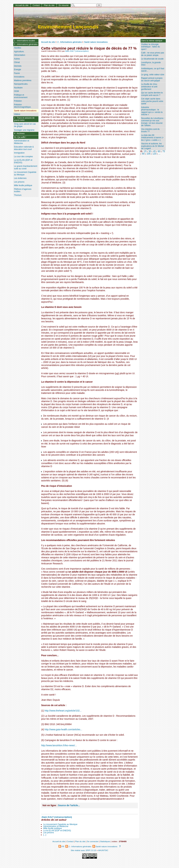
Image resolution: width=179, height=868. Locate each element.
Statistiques (105, 841)
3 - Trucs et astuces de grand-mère (24, 119)
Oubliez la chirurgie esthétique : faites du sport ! (151, 47)
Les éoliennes (20, 178)
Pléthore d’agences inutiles (23, 190)
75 (164, 151)
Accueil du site (48, 42)
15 (145, 151)
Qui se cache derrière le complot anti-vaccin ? (152, 94)
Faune (17, 73)
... (159, 154)
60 (159, 151)
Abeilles (17, 48)
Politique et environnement (21, 96)
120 (154, 154)
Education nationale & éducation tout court (24, 148)
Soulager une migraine (24, 130)
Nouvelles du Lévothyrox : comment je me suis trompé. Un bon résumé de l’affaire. (153, 122)
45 (154, 151)
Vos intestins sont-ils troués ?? (150, 130)
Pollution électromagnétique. (23, 106)
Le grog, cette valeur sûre (153, 75)
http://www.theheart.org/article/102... (63, 711)
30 (150, 151)
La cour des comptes (23, 157)
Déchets (18, 66)
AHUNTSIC (103, 850)
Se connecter (93, 841)
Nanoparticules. (21, 84)
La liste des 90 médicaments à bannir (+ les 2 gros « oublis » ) (152, 138)
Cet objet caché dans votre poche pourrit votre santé (152, 101)
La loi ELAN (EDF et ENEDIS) (57, 831)
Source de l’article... (69, 805)
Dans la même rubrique (152, 41)
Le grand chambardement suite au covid (26, 167)
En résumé (64, 5)
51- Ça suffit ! (20, 137)
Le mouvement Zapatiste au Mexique (60, 824)
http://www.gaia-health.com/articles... (63, 730)
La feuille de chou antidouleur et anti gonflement (149, 87)
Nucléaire (18, 88)
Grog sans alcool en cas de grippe (25, 125)
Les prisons (49, 833)
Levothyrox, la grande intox (151, 64)
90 (143, 154)
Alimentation (20, 55)
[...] (45, 835)
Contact (36, 5)
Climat (17, 62)
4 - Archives (19, 134)
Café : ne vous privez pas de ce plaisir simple (153, 54)
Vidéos (17, 114)
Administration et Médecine (56, 826)
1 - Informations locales (24, 41)
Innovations (19, 77)
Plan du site (49, 5)
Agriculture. (19, 52)
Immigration (19, 153)
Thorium (18, 195)
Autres (17, 59)
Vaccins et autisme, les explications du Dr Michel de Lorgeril (152, 146)
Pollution (18, 101)
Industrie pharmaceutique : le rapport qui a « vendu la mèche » (152, 111)
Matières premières (23, 80)
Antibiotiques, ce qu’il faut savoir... (153, 70)
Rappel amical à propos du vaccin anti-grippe (152, 79)
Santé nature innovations (96, 42)
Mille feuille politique (53, 828)
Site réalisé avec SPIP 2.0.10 (83, 850)
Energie (17, 70)
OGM (16, 91)
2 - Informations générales (70, 42)
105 (149, 154)
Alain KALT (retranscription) (77, 51)
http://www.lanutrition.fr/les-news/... (59, 745)
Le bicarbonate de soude (152, 59)
